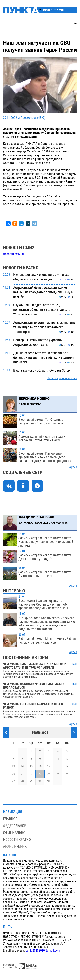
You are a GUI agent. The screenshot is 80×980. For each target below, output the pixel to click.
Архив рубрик (15, 846)
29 (31, 781)
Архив (73, 467)
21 (22, 774)
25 (58, 774)
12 (67, 759)
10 (49, 759)
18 (58, 766)
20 (13, 774)
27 (13, 781)
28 (22, 781)
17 (49, 766)
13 (13, 766)
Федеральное (15, 826)
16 (40, 766)
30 (40, 781)
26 (67, 774)
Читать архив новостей (62, 378)
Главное (10, 819)
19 (67, 766)
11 (58, 759)
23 (40, 774)
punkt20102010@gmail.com (43, 951)
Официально (14, 833)
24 (49, 774)
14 (22, 766)
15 (31, 766)
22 (31, 774)
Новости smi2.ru (13, 254)
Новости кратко (17, 840)
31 (49, 781)
